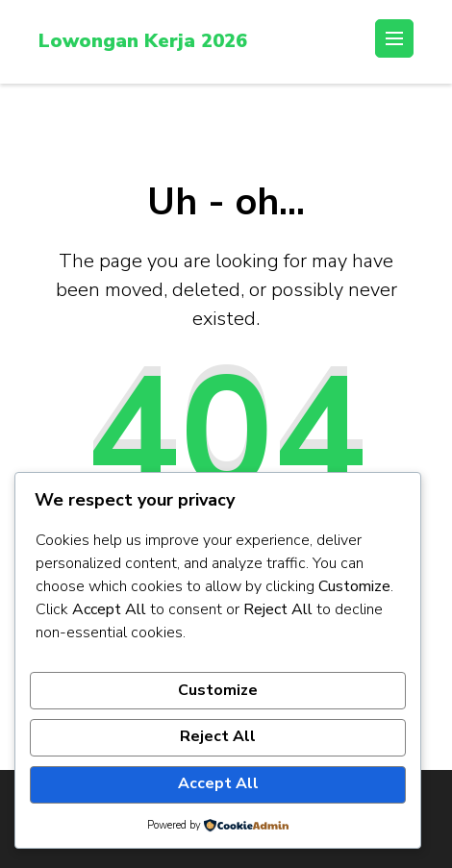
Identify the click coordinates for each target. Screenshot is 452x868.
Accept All (218, 783)
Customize (218, 690)
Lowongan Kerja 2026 (143, 41)
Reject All (218, 736)
